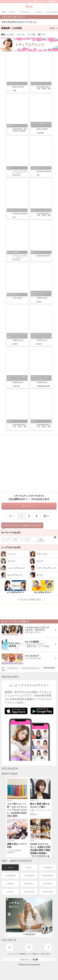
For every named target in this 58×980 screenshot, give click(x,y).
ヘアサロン (10, 884)
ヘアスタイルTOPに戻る (29, 600)
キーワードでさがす (11, 533)
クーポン (10, 892)
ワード (42, 34)
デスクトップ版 (29, 960)
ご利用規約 (22, 954)
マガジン (29, 868)
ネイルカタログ (48, 876)
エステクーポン (48, 892)
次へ (46, 516)
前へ (12, 516)
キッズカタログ (29, 876)
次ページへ (29, 506)
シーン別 (32, 34)
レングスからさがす (11, 547)
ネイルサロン (29, 884)
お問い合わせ (46, 954)
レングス (11, 34)
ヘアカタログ (48, 868)
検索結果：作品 (30, 28)
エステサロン (48, 884)
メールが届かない (34, 954)
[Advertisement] (29, 464)
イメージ (21, 34)
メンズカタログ (10, 876)
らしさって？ (12, 954)
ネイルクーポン (29, 892)
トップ (10, 868)
